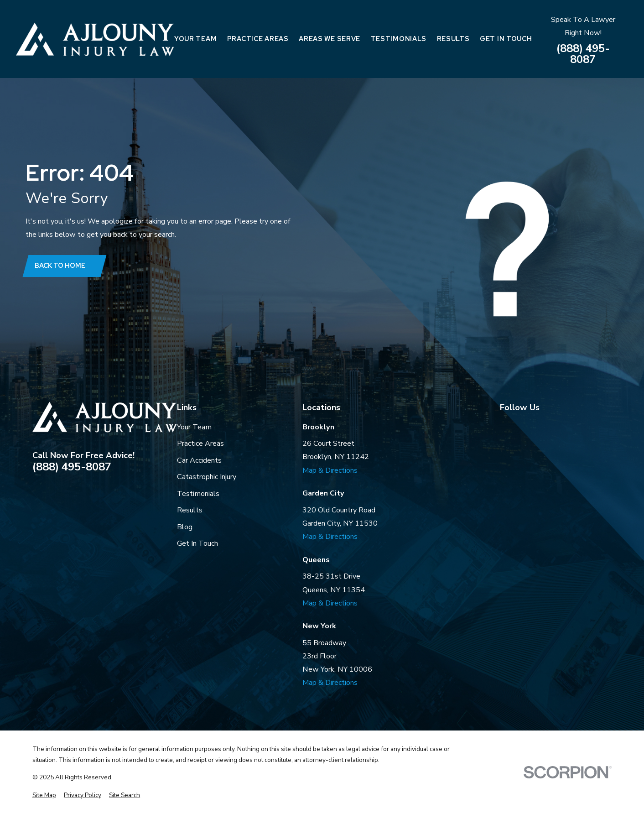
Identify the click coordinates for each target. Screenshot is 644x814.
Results (190, 510)
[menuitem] (44, 795)
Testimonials (198, 494)
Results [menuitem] (453, 39)
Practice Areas (200, 444)
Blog (185, 527)
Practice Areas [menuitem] (258, 39)
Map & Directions (330, 470)
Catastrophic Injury (207, 477)
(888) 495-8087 (583, 54)
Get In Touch (197, 543)
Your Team (194, 427)
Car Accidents (199, 460)
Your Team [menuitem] (195, 39)
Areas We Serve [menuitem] (330, 39)
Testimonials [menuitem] (399, 39)
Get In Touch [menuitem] (506, 39)
